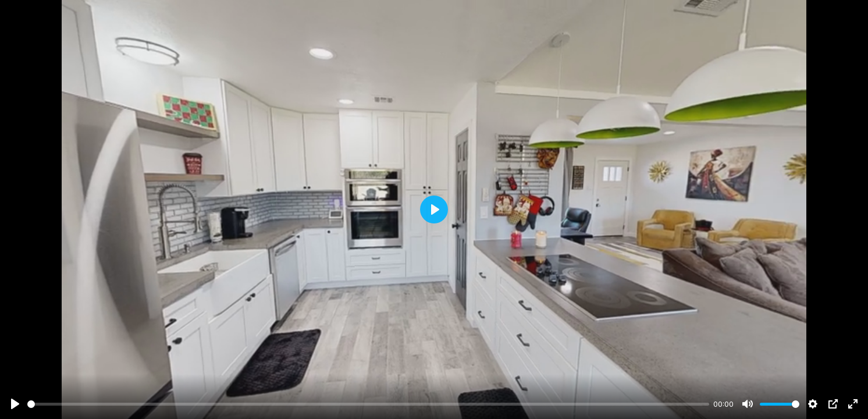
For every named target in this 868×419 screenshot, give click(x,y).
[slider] (368, 404)
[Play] (15, 404)
